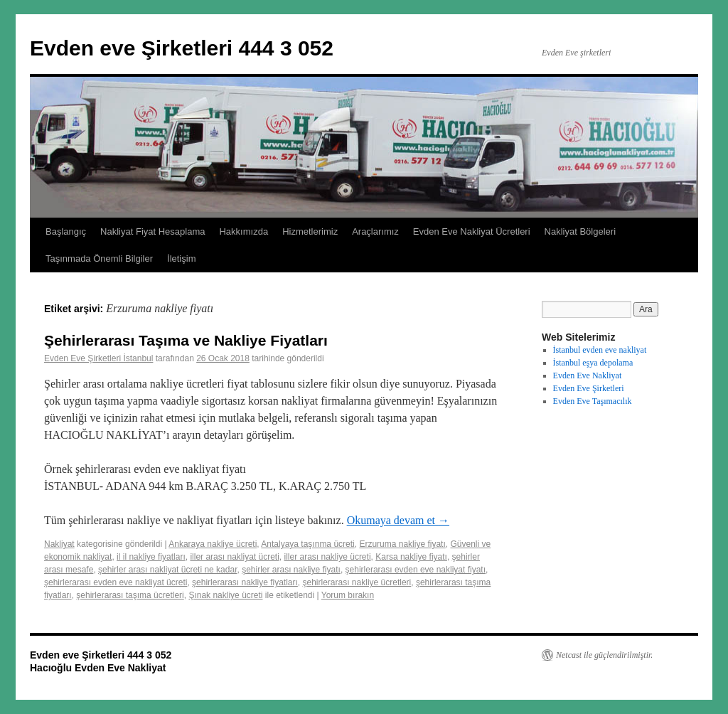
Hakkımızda (243, 231)
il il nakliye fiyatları (151, 557)
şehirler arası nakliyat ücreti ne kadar (167, 570)
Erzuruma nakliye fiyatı (402, 544)
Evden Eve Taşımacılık (593, 401)
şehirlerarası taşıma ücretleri (130, 595)
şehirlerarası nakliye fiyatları (245, 582)
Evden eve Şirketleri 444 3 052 (182, 48)
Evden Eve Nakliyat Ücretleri (472, 231)
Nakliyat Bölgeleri (580, 231)
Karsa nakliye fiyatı (411, 557)
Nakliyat (59, 544)
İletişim (181, 259)
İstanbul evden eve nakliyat (600, 350)
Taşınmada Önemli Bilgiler (99, 259)
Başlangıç (66, 231)
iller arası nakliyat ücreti (234, 557)
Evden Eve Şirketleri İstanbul (98, 358)
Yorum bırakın (348, 595)
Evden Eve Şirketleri (589, 388)
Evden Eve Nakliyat (588, 375)
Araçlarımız (375, 231)
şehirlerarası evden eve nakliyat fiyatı (416, 570)
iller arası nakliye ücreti (328, 557)
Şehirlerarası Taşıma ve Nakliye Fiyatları (186, 340)
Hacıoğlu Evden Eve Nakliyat (98, 668)
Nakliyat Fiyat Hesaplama (152, 231)
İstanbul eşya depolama (593, 363)
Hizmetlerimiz (310, 231)
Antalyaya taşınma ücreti (307, 544)
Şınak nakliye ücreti (225, 595)
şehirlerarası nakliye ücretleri (357, 582)
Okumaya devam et (398, 520)
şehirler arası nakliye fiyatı (291, 570)
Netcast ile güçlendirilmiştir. (604, 655)
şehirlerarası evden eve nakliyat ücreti (116, 582)
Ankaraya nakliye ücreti (213, 544)
